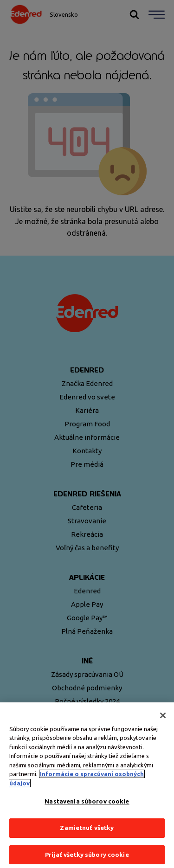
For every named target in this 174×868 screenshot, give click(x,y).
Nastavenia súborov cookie (87, 804)
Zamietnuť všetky (87, 830)
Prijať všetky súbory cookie (87, 856)
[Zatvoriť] (163, 717)
